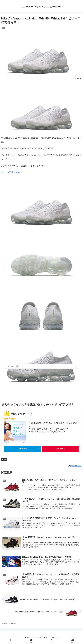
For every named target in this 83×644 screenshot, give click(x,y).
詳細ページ (23, 449)
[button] (77, 367)
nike (5, 460)
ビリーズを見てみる (11, 172)
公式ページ (60, 449)
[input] (42, 366)
